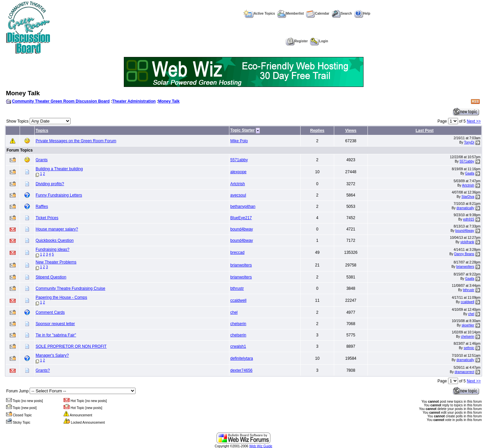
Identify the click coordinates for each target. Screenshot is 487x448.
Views (351, 131)
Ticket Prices (47, 218)
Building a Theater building (59, 169)
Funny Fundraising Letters (59, 195)
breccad (238, 252)
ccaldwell (239, 300)
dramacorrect (465, 372)
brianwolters (241, 265)
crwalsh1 (238, 346)
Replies (317, 131)
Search (342, 13)
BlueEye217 (241, 218)
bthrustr (237, 288)
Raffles (42, 207)
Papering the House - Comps (61, 297)
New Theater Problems (56, 262)
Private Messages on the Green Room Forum (76, 141)
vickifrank (467, 242)
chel (234, 312)
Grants (42, 160)
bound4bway (242, 229)
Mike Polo (239, 141)
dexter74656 (242, 370)
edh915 (469, 219)
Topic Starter (243, 130)
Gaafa (470, 173)
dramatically (465, 208)
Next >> (474, 121)
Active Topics (259, 13)
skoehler (468, 325)
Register (297, 41)
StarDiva (468, 197)
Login (319, 41)
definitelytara (242, 358)
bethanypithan (243, 207)
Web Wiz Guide (261, 446)
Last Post (424, 131)
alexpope (239, 172)
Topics (42, 131)
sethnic (469, 348)
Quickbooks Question (55, 240)
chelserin (238, 324)
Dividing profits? (50, 184)
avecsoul (238, 195)
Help (362, 13)
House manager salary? (57, 229)
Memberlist (291, 13)
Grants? (43, 370)
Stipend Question (51, 277)
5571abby (239, 160)
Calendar (318, 13)
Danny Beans (464, 254)
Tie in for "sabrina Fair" (56, 335)
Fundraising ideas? (52, 249)
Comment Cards (50, 312)
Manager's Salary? (52, 355)
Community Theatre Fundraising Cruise (70, 288)
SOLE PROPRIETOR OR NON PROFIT (71, 346)
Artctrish (238, 184)
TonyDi (469, 142)
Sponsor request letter (55, 324)
